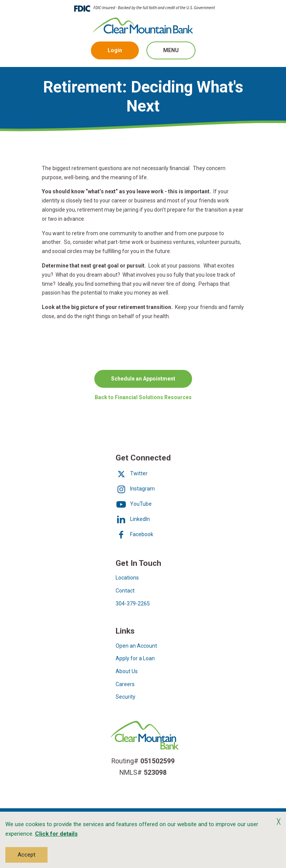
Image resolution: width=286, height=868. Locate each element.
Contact (125, 591)
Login (115, 50)
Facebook (134, 534)
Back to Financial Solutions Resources (143, 397)
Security (126, 697)
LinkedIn (133, 519)
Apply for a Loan (135, 658)
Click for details (56, 834)
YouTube (134, 504)
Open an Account (136, 646)
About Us (127, 671)
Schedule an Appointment (143, 378)
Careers (125, 684)
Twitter (132, 473)
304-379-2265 (133, 604)
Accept (26, 855)
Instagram (135, 489)
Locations (127, 578)
